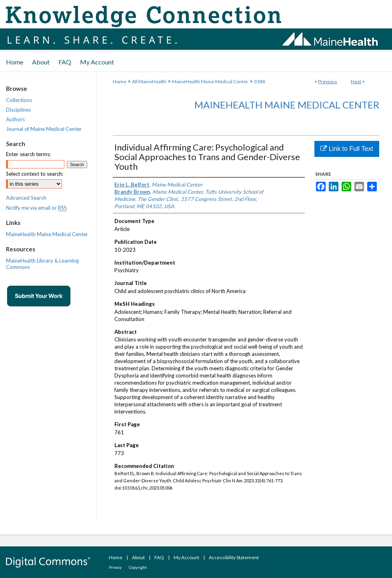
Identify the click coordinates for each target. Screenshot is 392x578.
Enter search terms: (28, 154)
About (138, 557)
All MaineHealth (149, 81)
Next (356, 81)
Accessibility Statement (234, 557)
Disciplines (18, 110)
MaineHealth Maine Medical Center (210, 81)
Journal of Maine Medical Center (44, 129)
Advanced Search (26, 198)
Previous (328, 81)
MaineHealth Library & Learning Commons (42, 264)
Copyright (138, 567)
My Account (186, 557)
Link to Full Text (347, 149)
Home (120, 81)
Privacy (115, 567)
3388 (260, 81)
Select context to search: (35, 174)
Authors (15, 119)
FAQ (159, 557)
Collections (19, 100)
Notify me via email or (36, 208)
